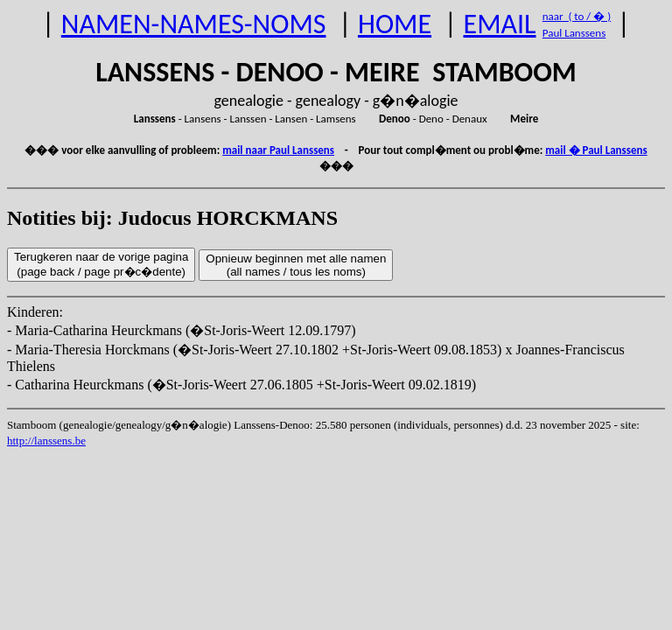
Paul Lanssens (574, 33)
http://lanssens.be (46, 441)
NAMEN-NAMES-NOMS (194, 24)
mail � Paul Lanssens (596, 150)
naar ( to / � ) (577, 16)
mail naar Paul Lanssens (278, 150)
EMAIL (500, 24)
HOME (395, 24)
